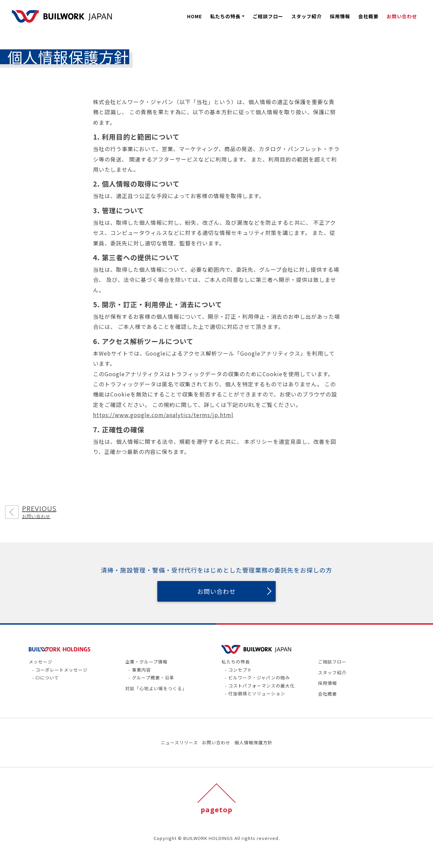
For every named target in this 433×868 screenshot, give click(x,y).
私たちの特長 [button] (225, 16)
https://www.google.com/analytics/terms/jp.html (163, 415)
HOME (195, 16)
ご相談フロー (268, 16)
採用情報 (340, 16)
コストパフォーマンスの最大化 (262, 686)
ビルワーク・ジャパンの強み (260, 678)
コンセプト (241, 670)
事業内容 (142, 670)
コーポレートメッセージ (62, 670)
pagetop (216, 810)
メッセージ (41, 662)
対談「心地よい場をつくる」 (156, 688)
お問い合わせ (402, 16)
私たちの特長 (236, 662)
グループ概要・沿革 (154, 678)
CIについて (48, 678)
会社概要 (368, 16)
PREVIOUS (39, 512)
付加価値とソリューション (257, 693)
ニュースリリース (179, 742)
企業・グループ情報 (146, 662)
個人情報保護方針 (253, 742)
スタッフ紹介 (306, 16)
